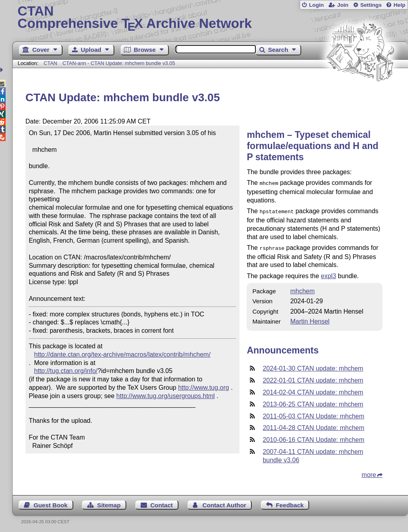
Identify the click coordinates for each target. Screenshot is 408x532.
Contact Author (224, 503)
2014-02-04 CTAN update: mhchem (313, 390)
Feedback (290, 503)
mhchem (302, 289)
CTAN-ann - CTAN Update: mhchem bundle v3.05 (119, 63)
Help (400, 5)
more (369, 472)
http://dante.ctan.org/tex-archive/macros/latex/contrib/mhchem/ (123, 354)
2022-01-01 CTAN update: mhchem (313, 378)
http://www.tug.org (204, 388)
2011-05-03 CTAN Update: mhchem (313, 414)
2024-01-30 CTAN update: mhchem (313, 366)
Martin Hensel (310, 319)
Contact (162, 503)
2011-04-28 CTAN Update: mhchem (313, 425)
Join (343, 5)
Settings (371, 5)
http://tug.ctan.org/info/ (66, 371)
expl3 (328, 274)
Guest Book (50, 503)
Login (316, 5)
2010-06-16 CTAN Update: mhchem (313, 437)
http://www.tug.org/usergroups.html (166, 396)
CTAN (51, 63)
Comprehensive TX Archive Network (210, 18)
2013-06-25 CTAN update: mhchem (313, 402)
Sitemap (109, 503)
